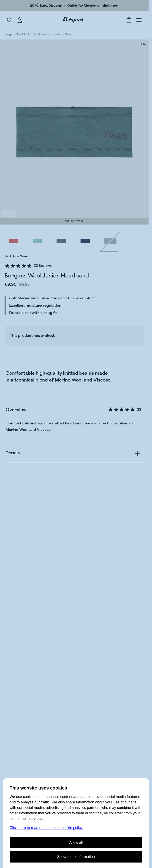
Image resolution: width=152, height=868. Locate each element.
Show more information (76, 857)
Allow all (76, 843)
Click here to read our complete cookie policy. (46, 828)
